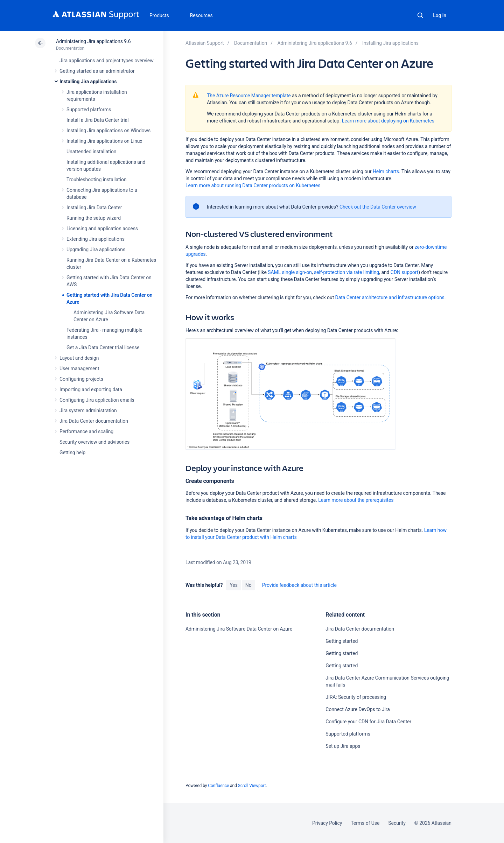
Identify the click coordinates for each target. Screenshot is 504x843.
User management (79, 368)
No (248, 585)
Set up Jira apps (343, 746)
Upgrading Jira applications (96, 250)
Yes (233, 585)
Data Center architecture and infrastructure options (390, 297)
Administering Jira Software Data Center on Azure (239, 629)
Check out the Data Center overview (378, 207)
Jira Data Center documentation (94, 421)
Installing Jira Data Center (94, 208)
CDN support (404, 272)
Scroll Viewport (252, 786)
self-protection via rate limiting (346, 272)
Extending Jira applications (96, 239)
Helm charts (386, 171)
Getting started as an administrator (97, 71)
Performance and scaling (86, 431)
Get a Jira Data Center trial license (103, 347)
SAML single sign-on (290, 272)
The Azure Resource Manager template (249, 96)
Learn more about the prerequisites (356, 500)
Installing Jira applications (88, 82)
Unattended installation (92, 152)
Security (397, 823)
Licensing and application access (102, 229)
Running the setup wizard (94, 218)
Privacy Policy (327, 823)
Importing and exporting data (91, 389)
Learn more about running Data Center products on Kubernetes (253, 185)
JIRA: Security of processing (356, 697)
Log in (440, 15)
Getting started (342, 641)
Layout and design (79, 358)
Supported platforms (89, 110)
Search (420, 15)
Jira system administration (88, 410)
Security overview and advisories (94, 442)
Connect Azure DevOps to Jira (358, 709)
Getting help (72, 452)
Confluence (218, 786)
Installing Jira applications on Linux (104, 141)
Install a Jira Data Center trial (97, 120)
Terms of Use (365, 823)
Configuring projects (81, 379)
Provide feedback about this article (299, 585)
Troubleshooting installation (97, 180)
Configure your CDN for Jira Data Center (368, 722)
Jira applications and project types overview (107, 61)
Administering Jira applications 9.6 (93, 41)
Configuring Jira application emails (97, 400)
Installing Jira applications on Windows (108, 131)
